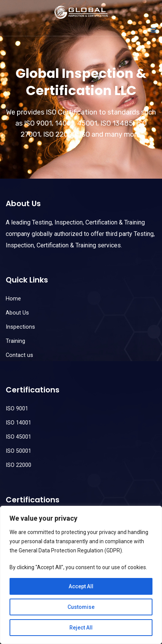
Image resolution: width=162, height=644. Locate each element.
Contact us (19, 355)
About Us (17, 313)
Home (13, 299)
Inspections (20, 327)
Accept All (81, 586)
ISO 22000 (18, 465)
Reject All (81, 628)
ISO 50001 (18, 451)
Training (15, 341)
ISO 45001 (18, 437)
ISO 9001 (17, 409)
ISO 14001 (18, 423)
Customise (81, 607)
